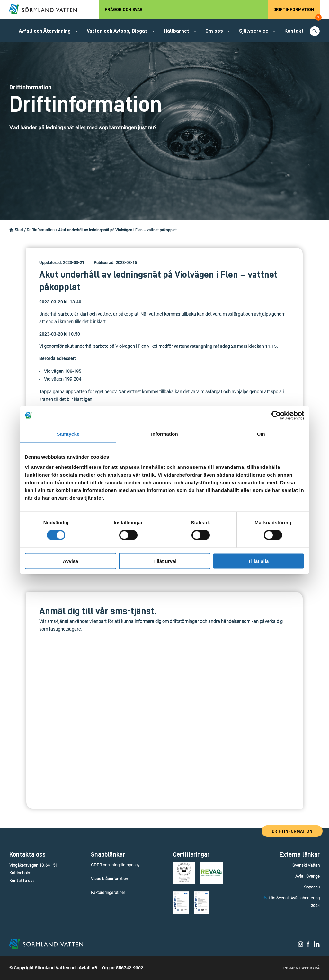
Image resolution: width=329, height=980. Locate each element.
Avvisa (71, 561)
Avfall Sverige (307, 876)
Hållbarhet (177, 31)
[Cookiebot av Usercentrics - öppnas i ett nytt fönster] (276, 416)
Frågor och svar (124, 9)
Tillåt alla (259, 561)
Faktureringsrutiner (108, 892)
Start (19, 230)
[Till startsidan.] (46, 9)
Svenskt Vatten (306, 865)
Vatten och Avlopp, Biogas (117, 31)
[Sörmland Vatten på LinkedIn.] (317, 946)
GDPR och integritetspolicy (115, 865)
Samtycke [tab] (68, 434)
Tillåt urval (165, 561)
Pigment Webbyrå (302, 968)
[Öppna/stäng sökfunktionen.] (315, 31)
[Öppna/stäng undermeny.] (76, 31)
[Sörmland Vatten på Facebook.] (308, 946)
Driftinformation (297, 13)
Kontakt (294, 31)
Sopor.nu (312, 887)
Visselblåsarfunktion (109, 879)
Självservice (254, 31)
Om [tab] (261, 434)
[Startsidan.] (11, 230)
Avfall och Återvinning (45, 31)
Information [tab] (164, 434)
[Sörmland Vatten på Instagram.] (301, 946)
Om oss (214, 31)
